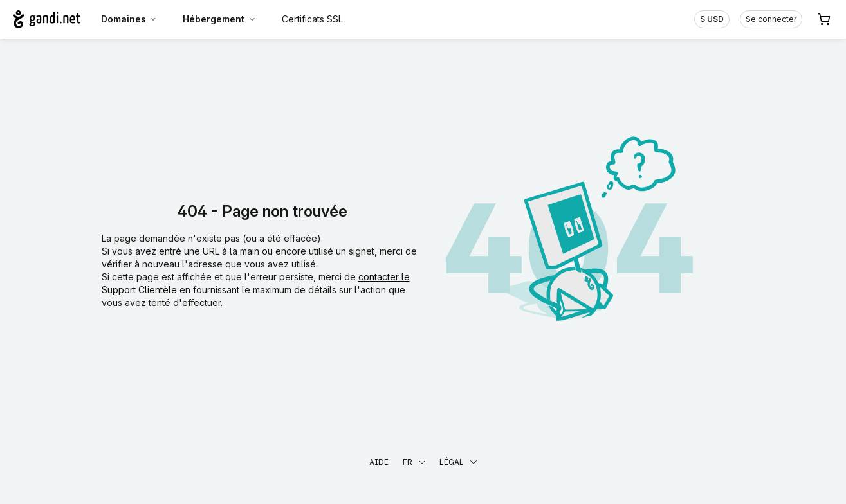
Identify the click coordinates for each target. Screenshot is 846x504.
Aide (379, 462)
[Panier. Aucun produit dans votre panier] (824, 19)
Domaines (129, 19)
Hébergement (219, 19)
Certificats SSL (312, 19)
